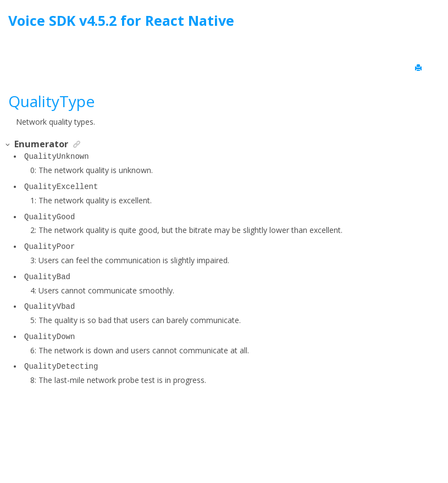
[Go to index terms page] (430, 23)
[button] (8, 145)
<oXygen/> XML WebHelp (249, 446)
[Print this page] (419, 68)
